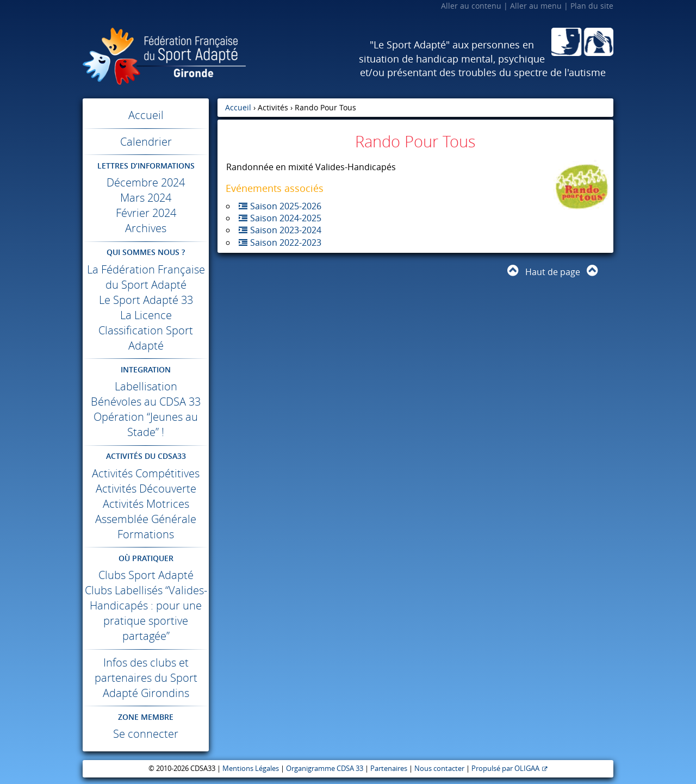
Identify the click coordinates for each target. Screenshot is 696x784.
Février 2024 (146, 213)
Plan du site (592, 6)
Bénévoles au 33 (146, 402)
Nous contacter (439, 769)
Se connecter (146, 734)
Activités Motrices (146, 504)
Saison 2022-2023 (286, 242)
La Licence (146, 315)
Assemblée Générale (146, 519)
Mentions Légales (251, 769)
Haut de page (553, 272)
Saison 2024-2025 (286, 218)
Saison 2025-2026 (286, 206)
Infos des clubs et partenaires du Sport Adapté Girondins (146, 678)
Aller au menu (536, 6)
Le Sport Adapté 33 (146, 300)
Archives (146, 228)
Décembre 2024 (146, 182)
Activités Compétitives (146, 473)
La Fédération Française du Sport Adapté (146, 277)
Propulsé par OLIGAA (505, 769)
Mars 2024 (146, 198)
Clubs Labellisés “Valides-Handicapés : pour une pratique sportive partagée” (146, 613)
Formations (146, 534)
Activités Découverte (146, 489)
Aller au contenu (471, 6)
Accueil (146, 115)
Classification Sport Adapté (146, 338)
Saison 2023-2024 (286, 230)
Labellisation (146, 386)
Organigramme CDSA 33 (325, 769)
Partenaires (389, 769)
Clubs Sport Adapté (146, 575)
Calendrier (146, 142)
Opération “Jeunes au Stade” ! (146, 424)
